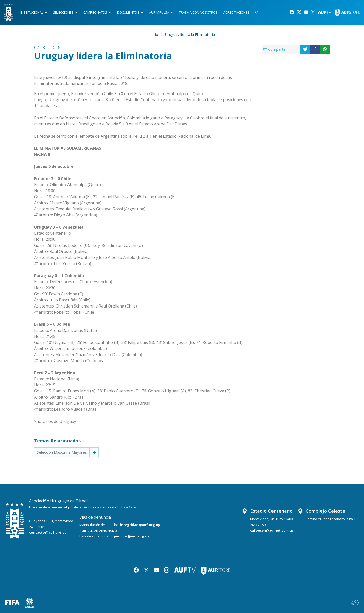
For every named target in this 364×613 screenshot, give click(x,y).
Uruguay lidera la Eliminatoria (190, 34)
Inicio (154, 34)
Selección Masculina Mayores (62, 452)
